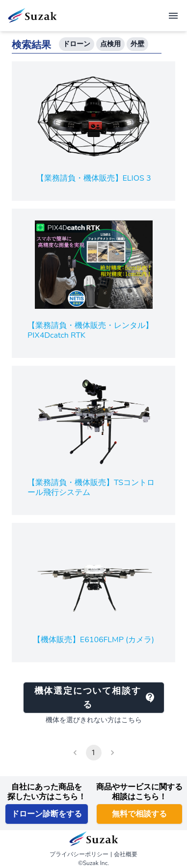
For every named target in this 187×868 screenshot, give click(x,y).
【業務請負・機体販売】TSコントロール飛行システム (91, 488)
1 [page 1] (94, 753)
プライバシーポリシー (79, 854)
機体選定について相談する (95, 698)
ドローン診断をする (47, 814)
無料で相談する (139, 814)
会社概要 (126, 854)
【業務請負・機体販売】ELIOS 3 (94, 178)
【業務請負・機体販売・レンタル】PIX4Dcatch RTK (90, 330)
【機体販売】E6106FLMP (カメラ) (93, 640)
